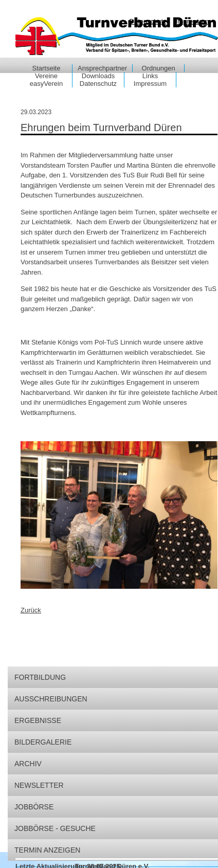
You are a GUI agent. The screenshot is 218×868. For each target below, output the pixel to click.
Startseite (47, 68)
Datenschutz (98, 84)
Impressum (150, 84)
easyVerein (46, 84)
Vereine (46, 76)
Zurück (31, 610)
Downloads (98, 76)
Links (150, 76)
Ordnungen (159, 68)
